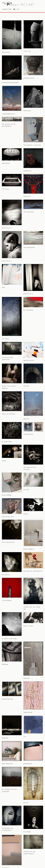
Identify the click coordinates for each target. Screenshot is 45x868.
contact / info (7, 9)
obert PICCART (18, 5)
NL (14, 9)
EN (18, 9)
